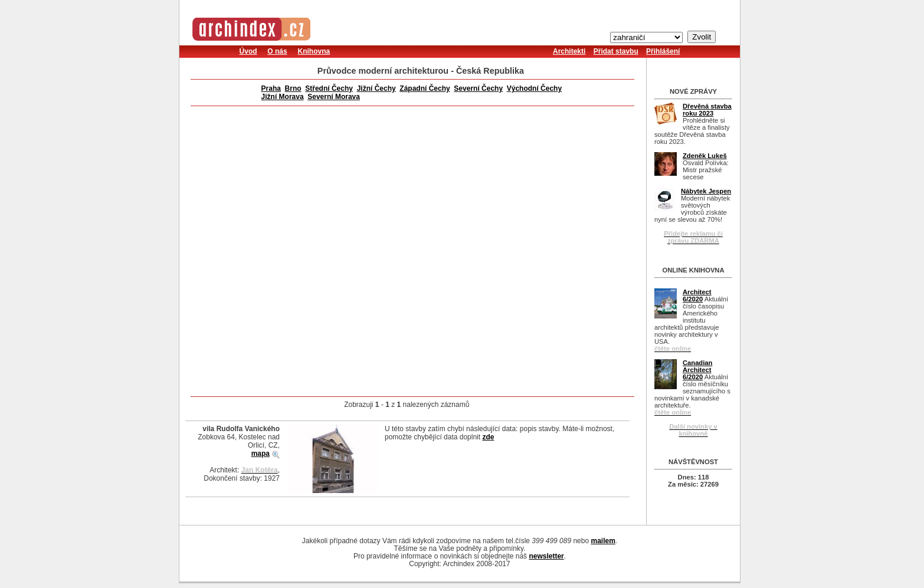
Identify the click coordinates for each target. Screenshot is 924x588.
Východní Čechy (534, 88)
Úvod (248, 51)
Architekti (569, 51)
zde (488, 437)
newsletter (546, 556)
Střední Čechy (329, 88)
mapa (261, 454)
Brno (293, 88)
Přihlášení (663, 51)
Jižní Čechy (376, 88)
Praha (271, 88)
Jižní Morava (283, 97)
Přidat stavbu (616, 51)
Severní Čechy (478, 88)
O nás (277, 51)
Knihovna (314, 51)
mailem (603, 541)
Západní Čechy (425, 88)
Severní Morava (334, 97)
